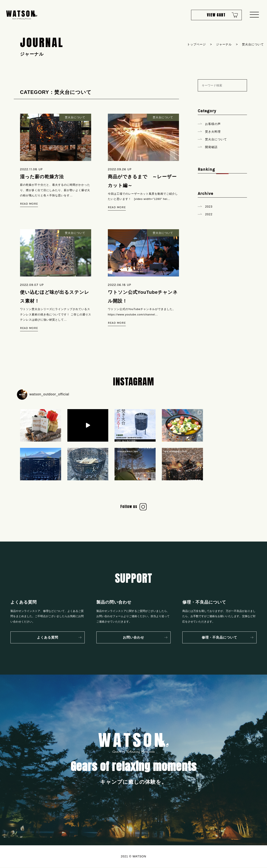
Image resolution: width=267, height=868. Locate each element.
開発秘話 (211, 147)
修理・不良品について (219, 638)
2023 (209, 207)
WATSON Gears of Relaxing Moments (22, 16)
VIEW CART (214, 16)
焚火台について (216, 139)
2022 (209, 214)
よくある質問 (48, 638)
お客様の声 (213, 124)
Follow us (129, 507)
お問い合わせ (133, 638)
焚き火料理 (213, 132)
